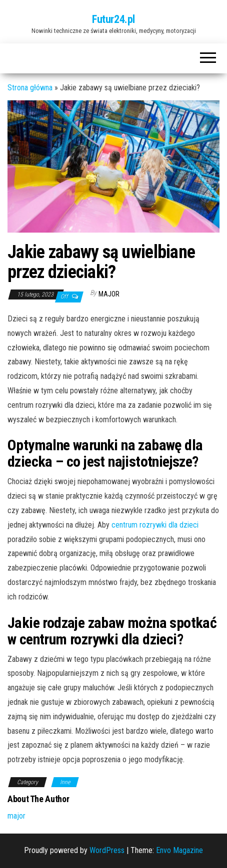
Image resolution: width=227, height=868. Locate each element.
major (109, 294)
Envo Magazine (179, 850)
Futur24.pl (113, 19)
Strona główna (30, 88)
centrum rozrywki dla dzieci (155, 525)
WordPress (107, 850)
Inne (65, 782)
